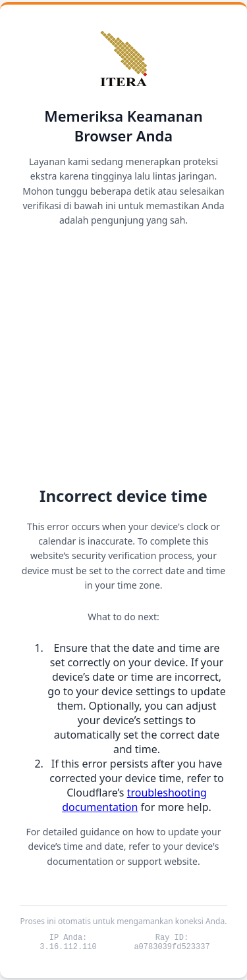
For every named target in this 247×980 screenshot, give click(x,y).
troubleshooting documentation (134, 798)
